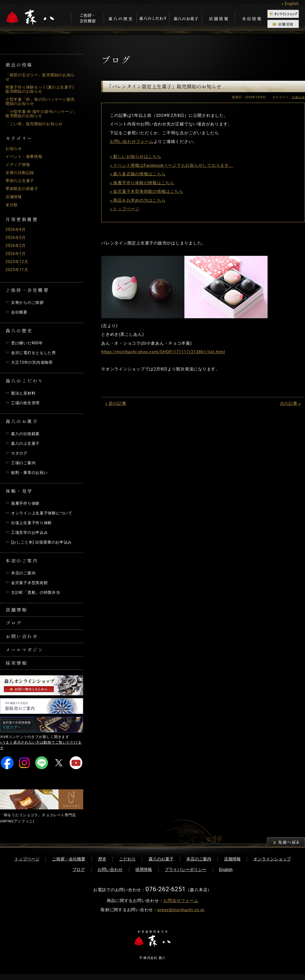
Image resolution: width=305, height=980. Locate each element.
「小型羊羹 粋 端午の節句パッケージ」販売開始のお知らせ (40, 114)
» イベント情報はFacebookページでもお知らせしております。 (172, 165)
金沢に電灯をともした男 (35, 353)
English (226, 875)
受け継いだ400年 (28, 343)
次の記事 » (290, 403)
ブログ (15, 625)
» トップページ (125, 209)
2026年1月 (16, 254)
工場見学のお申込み (31, 532)
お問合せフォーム (181, 906)
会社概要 (20, 312)
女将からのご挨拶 (29, 302)
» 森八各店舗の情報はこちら (138, 174)
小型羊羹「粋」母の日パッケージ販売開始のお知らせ (40, 101)
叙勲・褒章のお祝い (31, 473)
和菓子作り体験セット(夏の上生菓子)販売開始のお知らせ (39, 89)
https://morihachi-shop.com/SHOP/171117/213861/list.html (163, 352)
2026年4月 (16, 229)
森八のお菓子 (161, 865)
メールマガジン (27, 653)
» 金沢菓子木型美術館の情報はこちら (146, 191)
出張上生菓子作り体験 (33, 523)
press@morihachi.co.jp (181, 916)
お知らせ (14, 148)
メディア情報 (19, 165)
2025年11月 (18, 270)
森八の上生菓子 (26, 443)
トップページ (27, 865)
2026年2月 (16, 246)
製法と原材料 (24, 393)
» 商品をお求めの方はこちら (138, 200)
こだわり (128, 865)
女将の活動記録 (21, 173)
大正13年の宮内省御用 (33, 362)
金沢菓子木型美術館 (31, 583)
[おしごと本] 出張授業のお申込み (44, 542)
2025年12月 (18, 262)
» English (290, 4)
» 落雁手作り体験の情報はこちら (142, 183)
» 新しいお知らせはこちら (136, 156)
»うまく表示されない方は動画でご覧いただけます (41, 751)
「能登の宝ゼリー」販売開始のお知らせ (40, 77)
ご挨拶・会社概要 (69, 865)
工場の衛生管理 (26, 403)
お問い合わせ (24, 639)
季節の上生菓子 (21, 181)
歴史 (102, 865)
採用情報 (18, 668)
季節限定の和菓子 (23, 189)
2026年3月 (16, 238)
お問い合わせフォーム (132, 142)
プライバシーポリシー (185, 875)
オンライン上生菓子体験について (44, 513)
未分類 (12, 205)
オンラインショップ (272, 865)
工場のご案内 (24, 463)
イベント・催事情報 (25, 156)
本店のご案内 (24, 573)
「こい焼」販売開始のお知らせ (36, 124)
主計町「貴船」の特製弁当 (37, 592)
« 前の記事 (116, 403)
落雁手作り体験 (26, 503)
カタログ (20, 453)
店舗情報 (14, 197)
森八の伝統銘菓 (26, 434)
